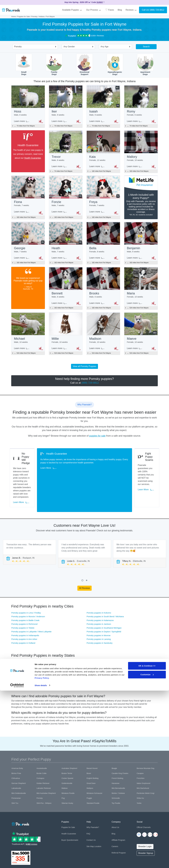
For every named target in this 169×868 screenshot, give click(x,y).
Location (98, 822)
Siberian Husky (67, 779)
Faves (110, 10)
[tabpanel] (30, 528)
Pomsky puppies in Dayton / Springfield (104, 607)
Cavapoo (140, 749)
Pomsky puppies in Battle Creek (25, 596)
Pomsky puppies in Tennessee (25, 645)
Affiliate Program (118, 816)
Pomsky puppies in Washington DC (127, 649)
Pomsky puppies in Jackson (99, 600)
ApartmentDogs (145, 65)
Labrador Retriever (44, 764)
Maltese (65, 764)
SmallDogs (24, 65)
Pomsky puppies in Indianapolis (25, 611)
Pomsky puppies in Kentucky (24, 641)
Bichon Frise (16, 749)
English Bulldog (93, 754)
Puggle (89, 774)
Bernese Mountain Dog (145, 744)
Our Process (94, 10)
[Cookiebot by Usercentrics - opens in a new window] (17, 863)
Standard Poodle (93, 779)
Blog (120, 10)
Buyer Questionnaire (70, 816)
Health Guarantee (32, 159)
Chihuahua (16, 754)
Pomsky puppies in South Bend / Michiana (105, 592)
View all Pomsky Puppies (84, 371)
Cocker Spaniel (67, 754)
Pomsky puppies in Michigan (74, 638)
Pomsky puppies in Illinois (123, 638)
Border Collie (42, 749)
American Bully (17, 744)
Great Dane (91, 759)
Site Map (90, 822)
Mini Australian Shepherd (46, 769)
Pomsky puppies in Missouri (24, 649)
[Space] (20, 799)
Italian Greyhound (143, 759)
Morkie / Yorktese (118, 769)
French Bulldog (117, 754)
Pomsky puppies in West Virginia (126, 641)
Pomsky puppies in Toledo (23, 603)
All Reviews (85, 564)
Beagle (114, 744)
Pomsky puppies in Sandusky (100, 619)
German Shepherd (19, 759)
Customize (147, 852)
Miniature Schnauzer (94, 769)
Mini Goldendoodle (19, 769)
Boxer (89, 749)
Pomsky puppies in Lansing (99, 615)
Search (146, 47)
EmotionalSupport (85, 65)
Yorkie (139, 779)
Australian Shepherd (69, 744)
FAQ (88, 809)
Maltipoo (90, 764)
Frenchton (141, 754)
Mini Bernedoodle (118, 764)
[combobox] (34, 47)
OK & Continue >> (147, 843)
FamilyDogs (54, 65)
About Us (115, 803)
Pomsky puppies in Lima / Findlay (26, 588)
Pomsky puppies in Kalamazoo (100, 596)
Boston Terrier (67, 749)
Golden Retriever (43, 759)
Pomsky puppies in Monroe (99, 611)
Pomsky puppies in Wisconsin (75, 641)
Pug (63, 774)
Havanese (116, 759)
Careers (115, 822)
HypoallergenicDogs (115, 65)
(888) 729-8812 (157, 10)
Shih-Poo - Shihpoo (44, 779)
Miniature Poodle (68, 769)
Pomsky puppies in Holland (23, 619)
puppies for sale (97, 441)
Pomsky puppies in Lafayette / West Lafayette (31, 607)
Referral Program (119, 828)
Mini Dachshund (143, 764)
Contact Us (91, 816)
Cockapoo (40, 754)
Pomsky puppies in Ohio (22, 638)
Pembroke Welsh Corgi (145, 769)
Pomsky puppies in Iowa (122, 645)
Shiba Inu (140, 774)
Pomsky (34, 16)
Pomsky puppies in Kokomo (99, 588)
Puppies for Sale (24, 16)
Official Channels (144, 803)
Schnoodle (116, 774)
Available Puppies (72, 10)
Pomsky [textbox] (18, 47)
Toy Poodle (116, 779)
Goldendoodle (67, 759)
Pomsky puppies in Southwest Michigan (104, 603)
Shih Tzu (15, 779)
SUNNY (100, 2)
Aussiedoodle (42, 744)
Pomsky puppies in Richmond (24, 600)
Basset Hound (92, 744)
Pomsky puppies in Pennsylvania (76, 645)
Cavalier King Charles (120, 749)
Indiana (42, 16)
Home (14, 16)
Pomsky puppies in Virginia (73, 649)
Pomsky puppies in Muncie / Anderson (28, 592)
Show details (41, 863)
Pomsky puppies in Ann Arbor (24, 615)
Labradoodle (16, 764)
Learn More (23, 483)
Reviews (131, 10)
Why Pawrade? (93, 803)
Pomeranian (16, 774)
